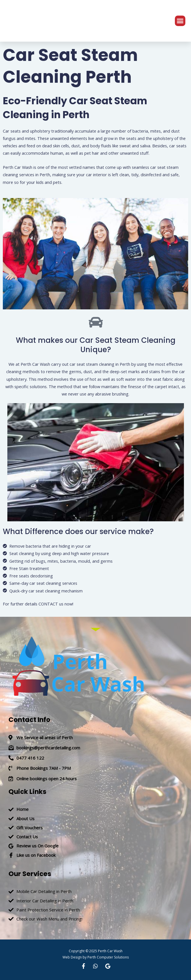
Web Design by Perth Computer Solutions (96, 957)
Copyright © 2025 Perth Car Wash (96, 951)
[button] (180, 21)
